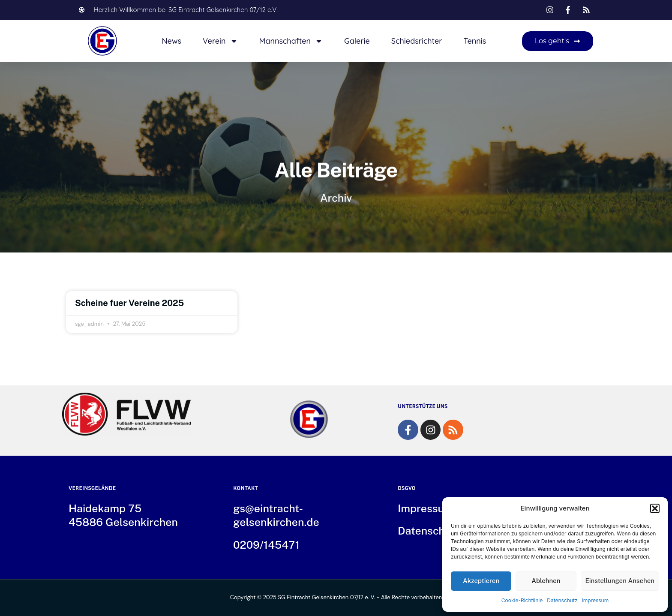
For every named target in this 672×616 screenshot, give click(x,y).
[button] (655, 508)
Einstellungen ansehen (620, 581)
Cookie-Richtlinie (522, 600)
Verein (220, 41)
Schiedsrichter (417, 41)
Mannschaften (291, 41)
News (171, 41)
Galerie (357, 41)
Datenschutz (562, 600)
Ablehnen (546, 581)
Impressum (595, 600)
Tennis (475, 41)
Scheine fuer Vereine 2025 (129, 303)
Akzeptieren (481, 581)
